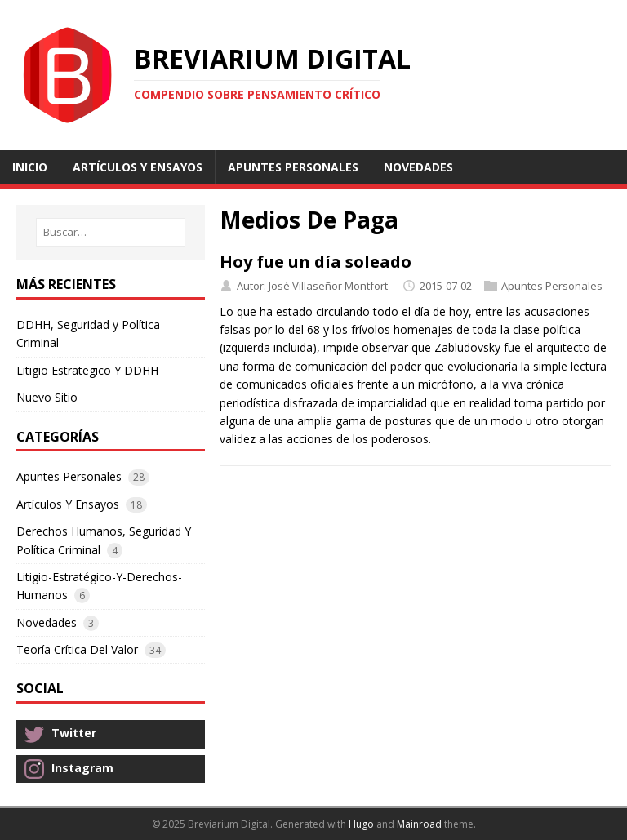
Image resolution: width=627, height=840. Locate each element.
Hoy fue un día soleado (316, 262)
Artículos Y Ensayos (68, 504)
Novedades (47, 622)
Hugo (361, 824)
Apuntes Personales (552, 286)
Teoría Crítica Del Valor (77, 649)
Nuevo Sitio (47, 397)
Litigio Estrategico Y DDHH (87, 370)
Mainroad (419, 824)
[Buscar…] (111, 232)
